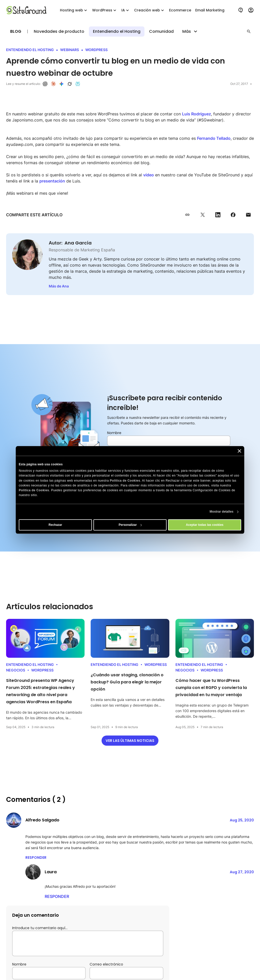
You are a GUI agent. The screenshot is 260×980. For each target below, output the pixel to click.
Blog (16, 31)
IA (126, 10)
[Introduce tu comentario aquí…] (88, 943)
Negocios (16, 670)
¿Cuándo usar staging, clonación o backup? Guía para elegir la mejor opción (127, 682)
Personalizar (130, 525)
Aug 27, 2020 (242, 872)
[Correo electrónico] (126, 973)
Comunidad (161, 32)
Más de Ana (59, 286)
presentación (52, 181)
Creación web (150, 10)
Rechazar (55, 525)
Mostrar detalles (222, 512)
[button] (249, 32)
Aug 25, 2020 (242, 820)
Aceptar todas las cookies (205, 525)
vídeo (149, 175)
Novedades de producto (59, 32)
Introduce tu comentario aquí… (40, 928)
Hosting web (74, 10)
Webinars (70, 50)
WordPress (105, 10)
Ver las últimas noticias (130, 741)
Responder (36, 857)
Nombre (114, 433)
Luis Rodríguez (197, 114)
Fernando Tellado (214, 138)
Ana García (78, 243)
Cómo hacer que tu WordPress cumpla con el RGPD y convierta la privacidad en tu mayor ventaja (211, 688)
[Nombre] (169, 441)
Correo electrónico (106, 964)
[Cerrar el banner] (239, 451)
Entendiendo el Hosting (117, 32)
